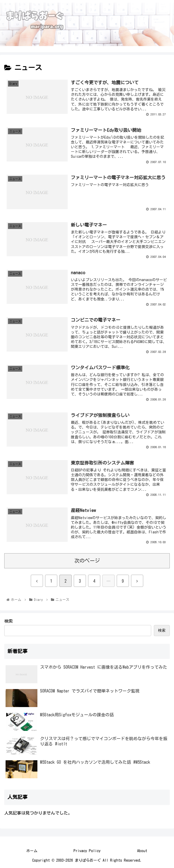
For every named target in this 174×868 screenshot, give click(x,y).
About (142, 851)
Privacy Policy (87, 851)
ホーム (32, 851)
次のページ (87, 561)
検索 (8, 621)
